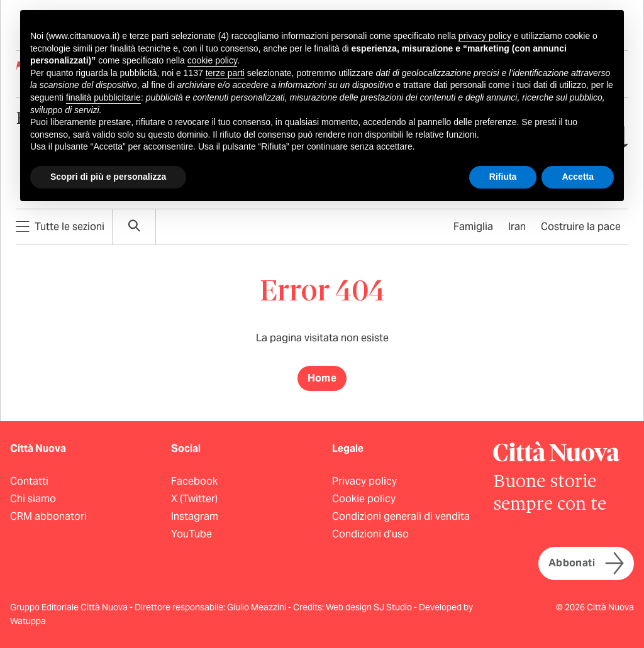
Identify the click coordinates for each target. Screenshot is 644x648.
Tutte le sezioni (60, 227)
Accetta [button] (578, 177)
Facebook (194, 481)
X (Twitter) (194, 499)
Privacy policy (364, 481)
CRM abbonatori (48, 516)
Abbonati (586, 563)
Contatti (29, 481)
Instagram (195, 516)
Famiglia (473, 227)
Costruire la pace (581, 227)
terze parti (225, 73)
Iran (517, 227)
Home (322, 378)
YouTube (192, 534)
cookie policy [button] (212, 60)
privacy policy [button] (485, 36)
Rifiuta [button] (503, 177)
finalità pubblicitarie (103, 97)
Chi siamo (33, 499)
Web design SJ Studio (370, 607)
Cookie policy (364, 499)
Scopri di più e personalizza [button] (108, 177)
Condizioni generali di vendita (401, 516)
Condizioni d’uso (370, 534)
